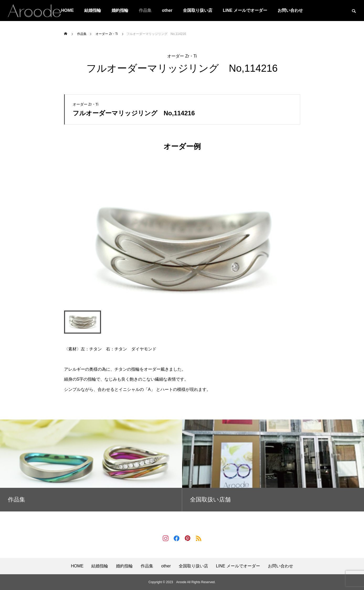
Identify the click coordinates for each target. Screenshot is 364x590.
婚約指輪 (120, 10)
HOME (77, 566)
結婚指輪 (93, 10)
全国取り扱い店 (198, 10)
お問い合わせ (290, 10)
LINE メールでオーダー (245, 10)
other (167, 10)
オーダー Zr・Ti (182, 56)
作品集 (145, 10)
